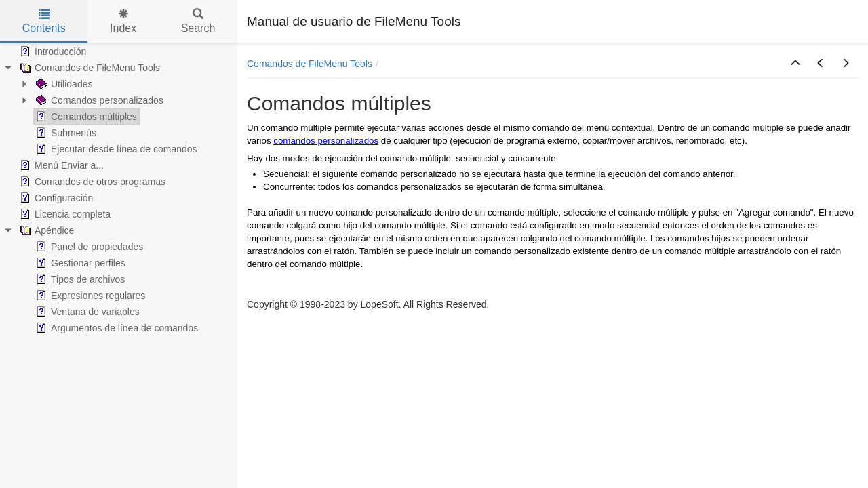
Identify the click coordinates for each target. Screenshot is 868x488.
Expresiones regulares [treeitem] (89, 296)
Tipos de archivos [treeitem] (79, 279)
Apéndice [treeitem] (45, 230)
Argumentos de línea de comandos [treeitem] (116, 328)
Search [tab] (198, 21)
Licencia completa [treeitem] (64, 214)
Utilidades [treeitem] (63, 84)
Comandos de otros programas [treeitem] (91, 182)
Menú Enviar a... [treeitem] (60, 165)
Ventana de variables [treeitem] (86, 312)
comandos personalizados (326, 141)
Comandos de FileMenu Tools (310, 64)
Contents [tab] (44, 21)
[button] (795, 64)
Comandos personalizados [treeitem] (98, 100)
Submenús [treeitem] (65, 133)
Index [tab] (123, 21)
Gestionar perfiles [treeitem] (79, 263)
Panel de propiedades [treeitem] (88, 247)
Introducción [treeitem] (52, 52)
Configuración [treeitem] (55, 198)
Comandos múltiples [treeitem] (85, 117)
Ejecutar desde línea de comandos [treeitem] (115, 149)
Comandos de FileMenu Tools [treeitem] (88, 68)
